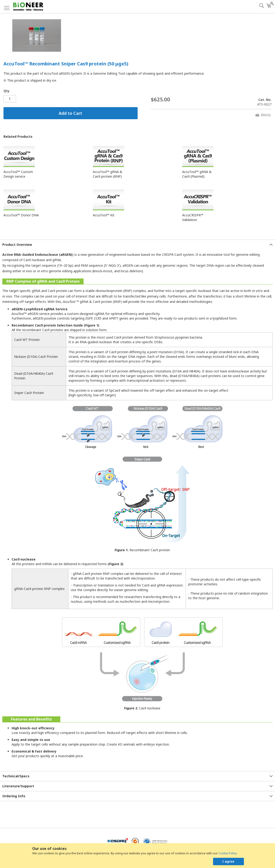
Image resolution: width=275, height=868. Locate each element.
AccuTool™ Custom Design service (18, 174)
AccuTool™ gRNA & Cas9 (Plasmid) (197, 174)
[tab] (137, 245)
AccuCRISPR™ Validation (193, 217)
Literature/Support (18, 786)
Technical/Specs (16, 776)
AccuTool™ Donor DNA (21, 215)
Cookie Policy (228, 853)
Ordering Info (14, 796)
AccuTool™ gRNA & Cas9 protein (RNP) (108, 174)
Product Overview (17, 245)
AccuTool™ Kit (104, 215)
